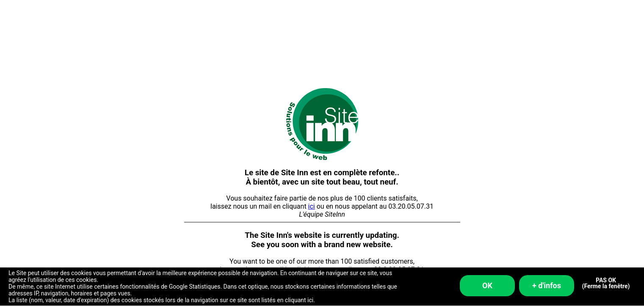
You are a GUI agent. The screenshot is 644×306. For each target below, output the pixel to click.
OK (487, 285)
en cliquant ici (295, 300)
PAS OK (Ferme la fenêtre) (606, 283)
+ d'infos (547, 285)
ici (312, 206)
